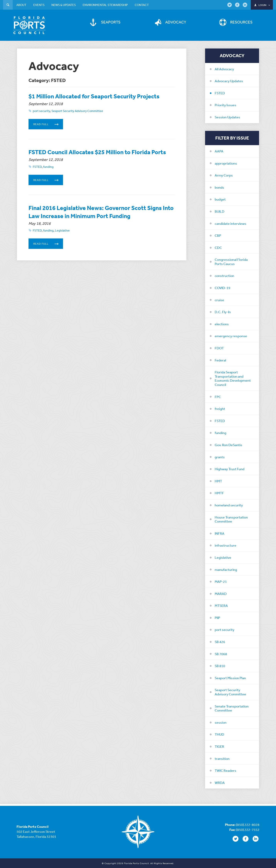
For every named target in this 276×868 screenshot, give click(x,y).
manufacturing (226, 569)
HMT (218, 481)
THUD (219, 734)
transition (222, 758)
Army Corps (224, 175)
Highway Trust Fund (230, 468)
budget (220, 199)
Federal (220, 360)
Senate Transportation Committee (232, 708)
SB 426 (220, 641)
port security (225, 629)
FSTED (220, 93)
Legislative (223, 557)
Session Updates (227, 117)
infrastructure (226, 545)
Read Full (48, 132)
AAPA (219, 151)
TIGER (219, 746)
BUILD (220, 211)
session (221, 722)
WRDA (220, 782)
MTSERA (221, 605)
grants (220, 456)
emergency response (231, 335)
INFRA (220, 533)
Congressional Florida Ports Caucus (231, 261)
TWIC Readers (226, 770)
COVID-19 (223, 287)
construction (224, 275)
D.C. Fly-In (223, 311)
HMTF (219, 493)
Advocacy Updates (229, 80)
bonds (219, 187)
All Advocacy (224, 69)
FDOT (219, 348)
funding (220, 432)
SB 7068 (221, 653)
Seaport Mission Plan (230, 677)
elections (222, 324)
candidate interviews (231, 223)
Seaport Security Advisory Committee (230, 692)
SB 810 (220, 665)
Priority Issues (226, 105)
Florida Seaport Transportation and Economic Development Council (233, 378)
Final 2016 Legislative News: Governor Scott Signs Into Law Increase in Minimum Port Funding (95, 231)
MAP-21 (221, 581)
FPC (218, 396)
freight (220, 408)
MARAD (221, 593)
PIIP (217, 617)
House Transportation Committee (231, 519)
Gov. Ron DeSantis (228, 444)
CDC (218, 247)
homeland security (229, 505)
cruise (219, 299)
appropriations (226, 163)
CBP (218, 235)
